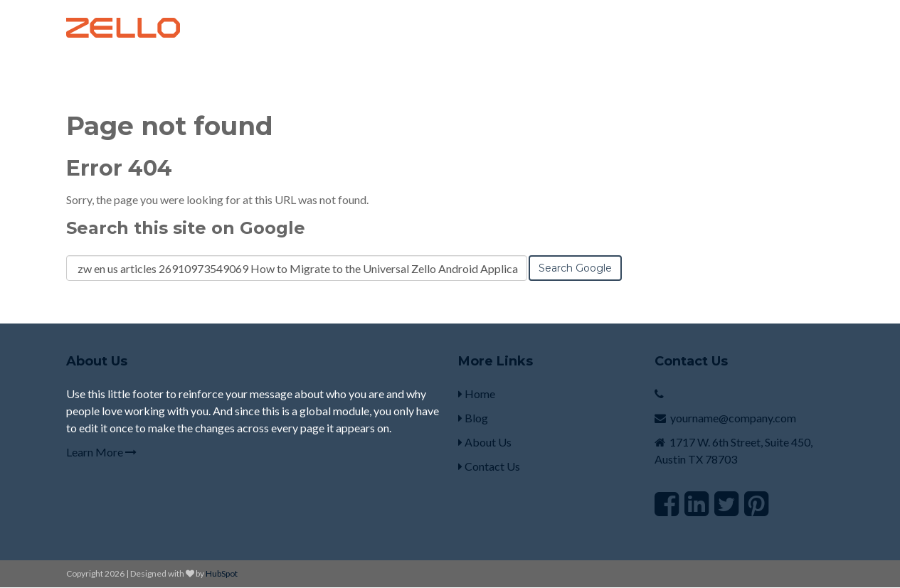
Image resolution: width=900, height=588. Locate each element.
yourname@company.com (733, 418)
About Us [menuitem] (485, 442)
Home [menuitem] (477, 394)
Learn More (101, 452)
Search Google (575, 268)
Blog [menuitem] (473, 418)
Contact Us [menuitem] (489, 466)
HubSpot (222, 573)
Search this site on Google (186, 228)
